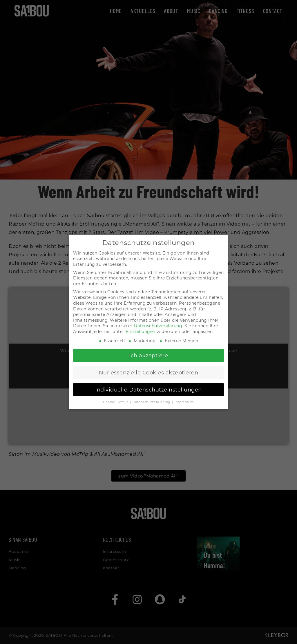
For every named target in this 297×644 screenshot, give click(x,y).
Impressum (184, 402)
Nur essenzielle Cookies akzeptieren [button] (149, 373)
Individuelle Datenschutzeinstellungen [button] (148, 390)
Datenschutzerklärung (158, 326)
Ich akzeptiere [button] (148, 355)
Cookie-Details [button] (116, 402)
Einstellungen (141, 332)
